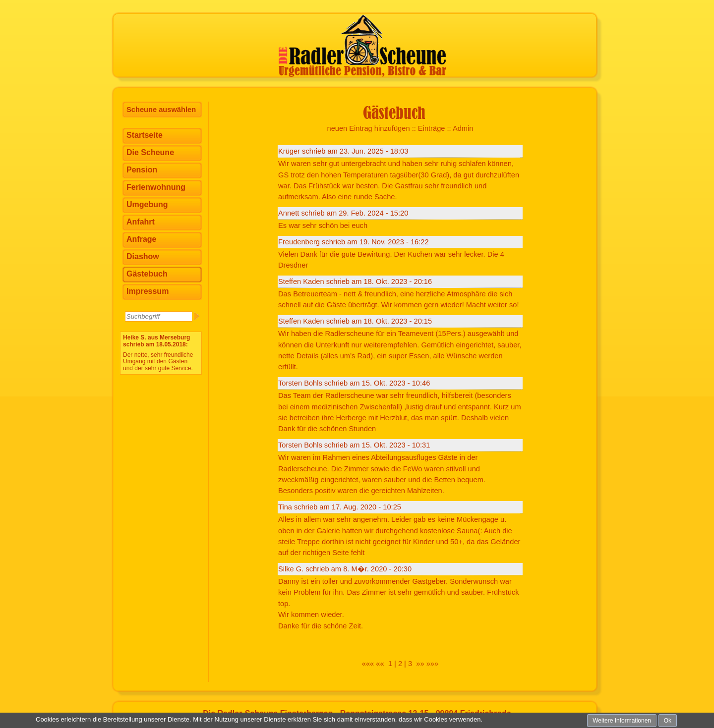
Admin (463, 128)
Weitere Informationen (622, 721)
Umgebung (147, 204)
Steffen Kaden (301, 281)
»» (420, 664)
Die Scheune (150, 152)
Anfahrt (141, 222)
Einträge (432, 128)
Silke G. (291, 569)
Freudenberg (300, 242)
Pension (142, 170)
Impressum (148, 291)
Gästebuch (147, 274)
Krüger (289, 151)
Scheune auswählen (161, 110)
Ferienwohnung (156, 187)
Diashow (143, 256)
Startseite (145, 135)
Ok (668, 721)
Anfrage (141, 239)
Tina (285, 507)
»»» (432, 664)
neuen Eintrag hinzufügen (369, 128)
